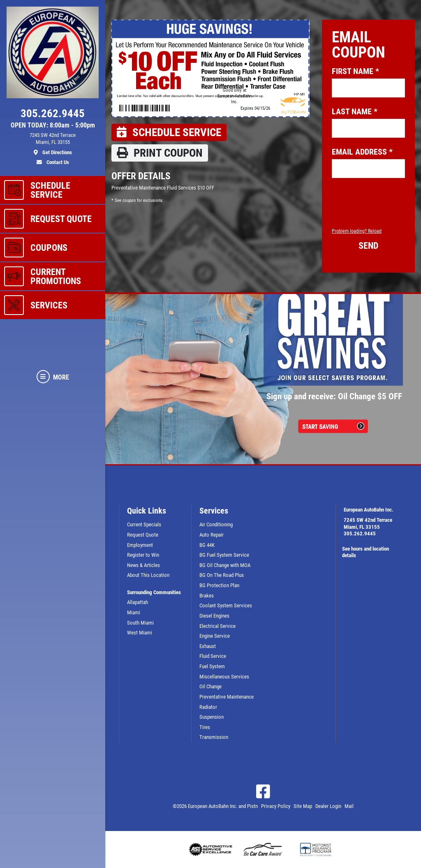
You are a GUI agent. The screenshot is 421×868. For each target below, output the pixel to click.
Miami (134, 612)
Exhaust (208, 646)
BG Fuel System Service (224, 555)
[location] (53, 144)
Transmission (214, 737)
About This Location (148, 575)
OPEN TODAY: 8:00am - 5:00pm (53, 125)
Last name (355, 111)
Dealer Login (328, 806)
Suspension (212, 717)
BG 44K (207, 545)
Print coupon (160, 153)
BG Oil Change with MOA (225, 565)
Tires (205, 727)
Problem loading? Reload (357, 231)
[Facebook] (263, 792)
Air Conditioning (216, 524)
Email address (362, 152)
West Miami (140, 633)
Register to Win (143, 555)
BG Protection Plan (219, 585)
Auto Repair (212, 535)
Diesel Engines (214, 616)
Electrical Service (217, 626)
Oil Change (210, 686)
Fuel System (212, 666)
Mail (349, 806)
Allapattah (138, 602)
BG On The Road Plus (222, 575)
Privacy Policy (276, 806)
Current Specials (144, 524)
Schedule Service (169, 132)
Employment (140, 545)
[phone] (53, 115)
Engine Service (215, 636)
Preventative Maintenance (227, 697)
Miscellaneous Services (224, 677)
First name (355, 71)
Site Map (303, 806)
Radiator (208, 707)
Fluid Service (213, 656)
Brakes (207, 596)
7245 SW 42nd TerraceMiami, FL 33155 (368, 523)
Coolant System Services (226, 605)
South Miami (140, 623)
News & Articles (143, 565)
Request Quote (143, 535)
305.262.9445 (360, 534)
